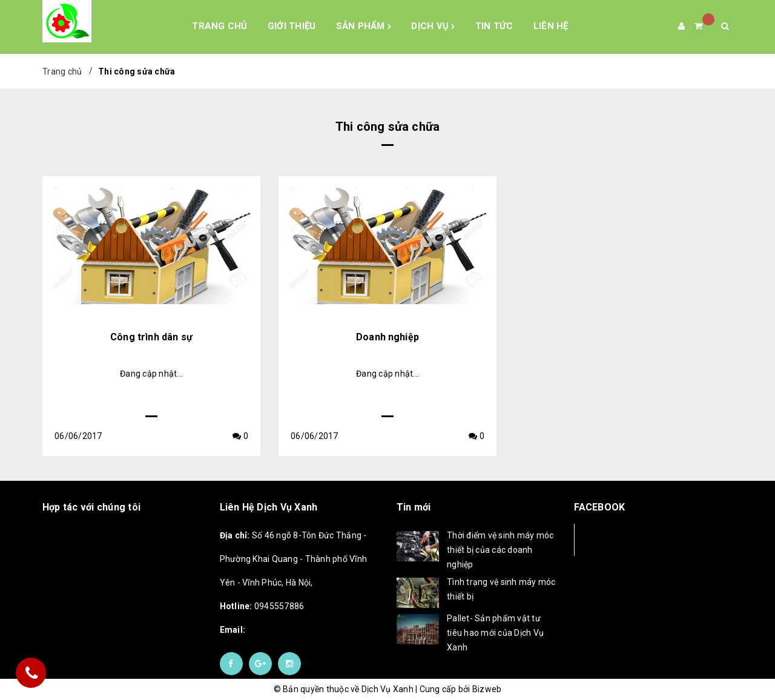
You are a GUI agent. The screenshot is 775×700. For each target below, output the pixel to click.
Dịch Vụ (433, 27)
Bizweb (487, 689)
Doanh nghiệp (387, 337)
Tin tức (494, 26)
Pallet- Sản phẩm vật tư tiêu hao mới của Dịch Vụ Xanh (495, 633)
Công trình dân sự (151, 337)
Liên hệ (551, 26)
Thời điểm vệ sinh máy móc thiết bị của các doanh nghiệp (500, 550)
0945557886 (262, 606)
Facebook (614, 539)
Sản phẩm (364, 27)
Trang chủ (219, 26)
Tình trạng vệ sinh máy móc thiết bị (501, 589)
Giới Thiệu (292, 26)
